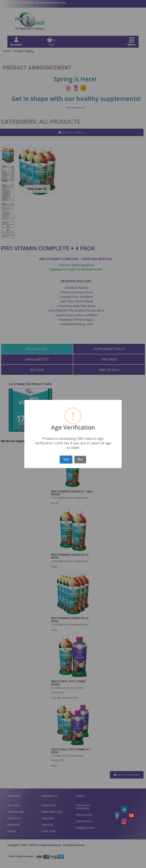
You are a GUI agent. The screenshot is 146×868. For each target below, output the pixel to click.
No (80, 459)
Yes (66, 459)
